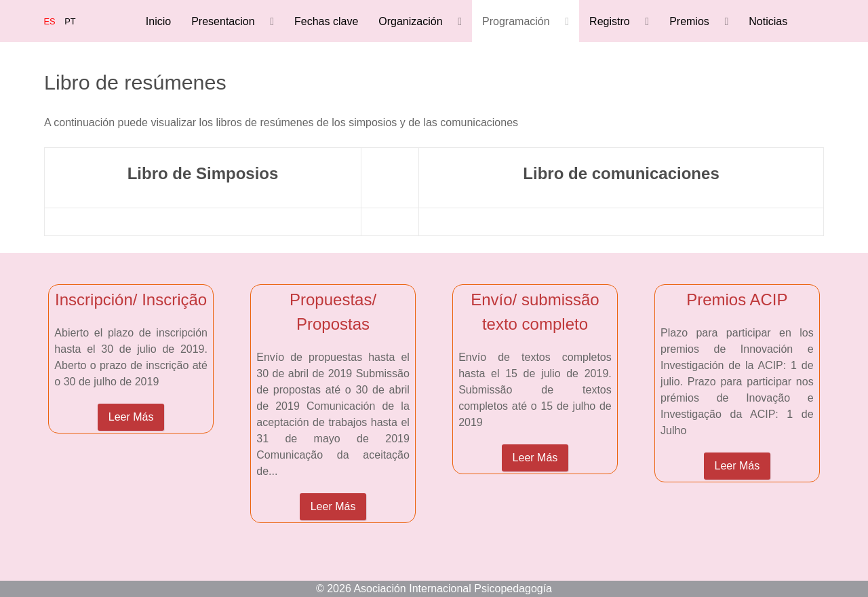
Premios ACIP (737, 300)
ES (51, 21)
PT (70, 21)
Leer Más (131, 417)
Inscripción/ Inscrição (131, 300)
